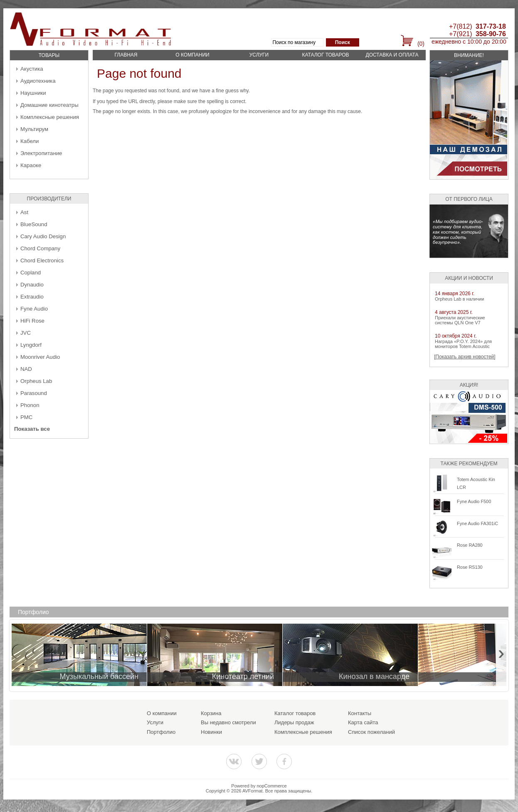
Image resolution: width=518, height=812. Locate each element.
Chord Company (40, 248)
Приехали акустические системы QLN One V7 (460, 320)
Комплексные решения (50, 117)
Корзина (211, 713)
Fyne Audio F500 (474, 501)
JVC (26, 333)
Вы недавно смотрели (228, 722)
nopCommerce (272, 786)
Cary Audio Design (43, 236)
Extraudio (32, 297)
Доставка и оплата (392, 55)
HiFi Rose (32, 321)
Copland (31, 273)
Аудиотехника (38, 81)
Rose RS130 (470, 567)
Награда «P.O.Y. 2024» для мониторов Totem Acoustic (463, 344)
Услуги (259, 55)
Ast (24, 212)
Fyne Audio (34, 309)
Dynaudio (32, 285)
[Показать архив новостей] (465, 357)
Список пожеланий (371, 732)
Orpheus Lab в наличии (459, 299)
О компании (192, 55)
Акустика (32, 69)
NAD (26, 369)
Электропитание (41, 153)
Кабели (30, 141)
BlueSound (34, 224)
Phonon (30, 405)
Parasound (34, 393)
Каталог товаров (325, 55)
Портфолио (161, 732)
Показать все (32, 429)
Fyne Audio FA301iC (477, 523)
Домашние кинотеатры (49, 105)
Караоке (31, 165)
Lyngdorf (31, 345)
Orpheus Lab (36, 381)
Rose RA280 (470, 545)
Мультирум (34, 129)
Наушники (33, 93)
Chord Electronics (42, 260)
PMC (26, 417)
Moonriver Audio (40, 357)
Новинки (211, 732)
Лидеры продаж (294, 722)
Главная (126, 55)
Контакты (360, 713)
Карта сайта (363, 722)
